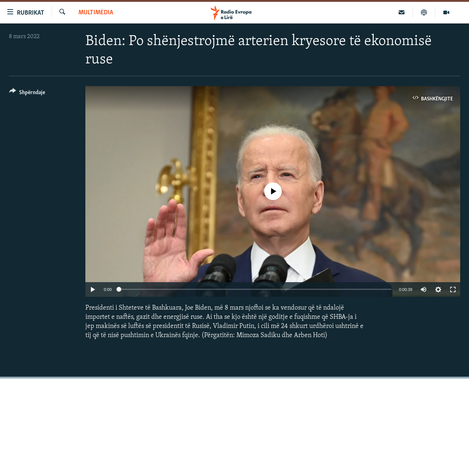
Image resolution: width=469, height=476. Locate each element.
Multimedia (96, 13)
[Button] (27, 94)
